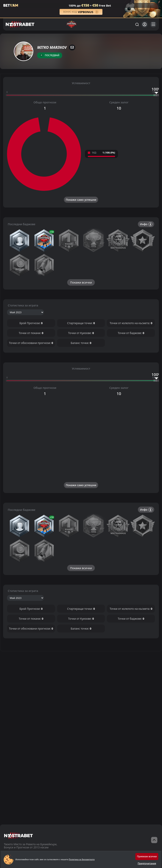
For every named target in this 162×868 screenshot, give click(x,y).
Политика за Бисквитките (82, 859)
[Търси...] (137, 24)
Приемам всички (147, 856)
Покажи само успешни (81, 200)
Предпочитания (147, 863)
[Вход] (145, 24)
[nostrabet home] (18, 835)
